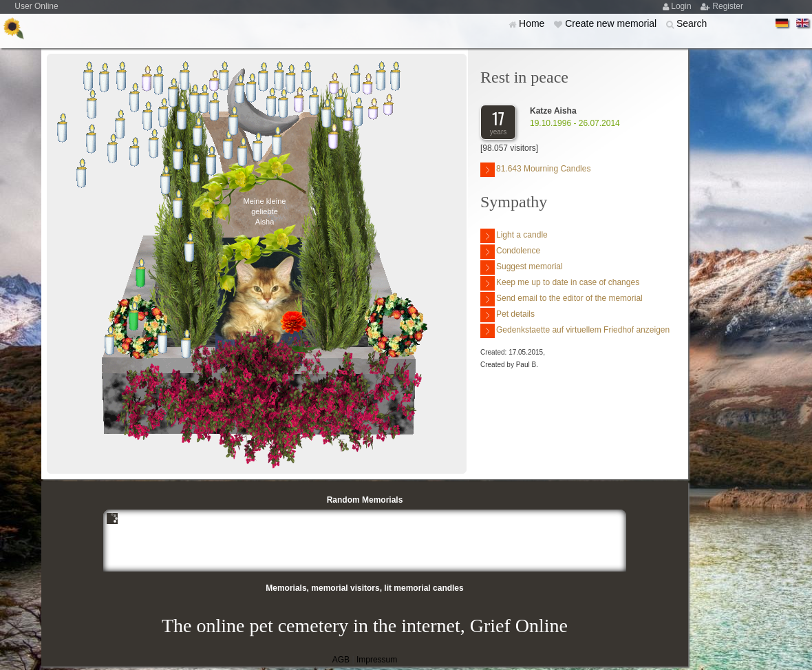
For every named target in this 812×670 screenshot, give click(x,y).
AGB (341, 660)
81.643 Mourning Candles (535, 170)
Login (682, 6)
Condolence (510, 252)
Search (692, 23)
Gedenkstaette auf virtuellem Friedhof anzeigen (575, 331)
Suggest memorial (522, 268)
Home (533, 23)
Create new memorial (612, 23)
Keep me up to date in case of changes (560, 283)
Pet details (507, 315)
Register (728, 6)
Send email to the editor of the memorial (562, 299)
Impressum (377, 660)
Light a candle (514, 236)
